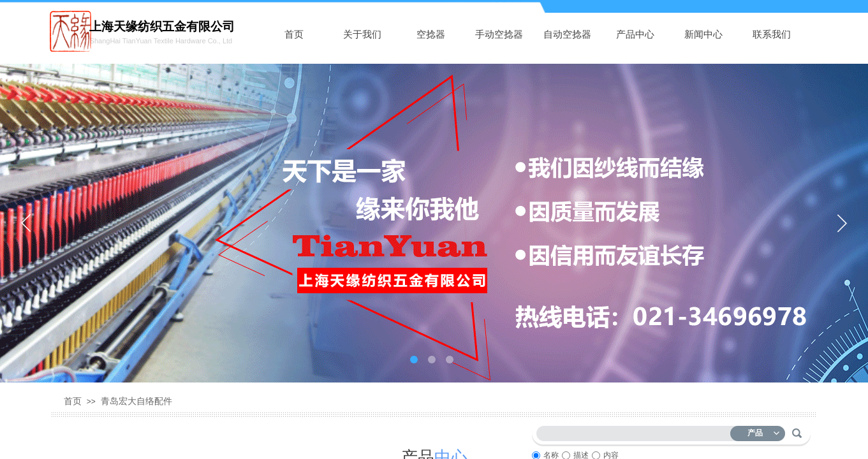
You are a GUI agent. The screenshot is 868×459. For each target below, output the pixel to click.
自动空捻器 (567, 34)
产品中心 (635, 34)
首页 (294, 34)
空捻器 (431, 34)
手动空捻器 (499, 34)
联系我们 (772, 34)
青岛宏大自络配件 (136, 401)
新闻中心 (703, 34)
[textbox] (636, 431)
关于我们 (362, 34)
